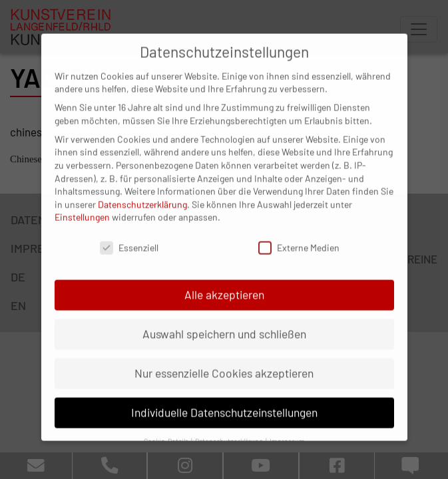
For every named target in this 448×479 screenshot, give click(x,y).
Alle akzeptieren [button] (224, 283)
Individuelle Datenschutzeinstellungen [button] (224, 400)
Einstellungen (82, 206)
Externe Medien (299, 236)
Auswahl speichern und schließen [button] (224, 322)
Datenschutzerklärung (142, 193)
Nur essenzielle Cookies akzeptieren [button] (224, 361)
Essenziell (129, 236)
